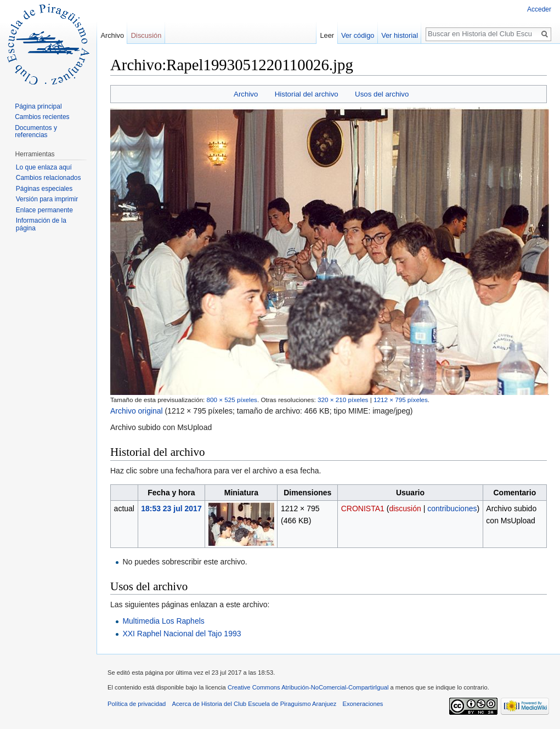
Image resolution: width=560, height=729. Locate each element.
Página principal (38, 106)
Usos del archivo (382, 94)
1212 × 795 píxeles (401, 400)
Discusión (146, 35)
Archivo (246, 94)
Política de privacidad (137, 704)
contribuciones (452, 508)
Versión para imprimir (47, 199)
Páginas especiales (44, 189)
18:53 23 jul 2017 (171, 508)
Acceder (539, 9)
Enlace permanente (44, 210)
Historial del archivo (307, 94)
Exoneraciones (363, 704)
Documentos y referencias (36, 132)
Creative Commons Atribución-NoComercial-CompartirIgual (308, 687)
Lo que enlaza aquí (44, 167)
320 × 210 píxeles (343, 400)
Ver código (358, 35)
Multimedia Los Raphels (163, 621)
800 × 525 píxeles (232, 400)
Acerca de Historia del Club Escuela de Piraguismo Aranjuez (254, 704)
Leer (327, 35)
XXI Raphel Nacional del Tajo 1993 (182, 634)
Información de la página (41, 224)
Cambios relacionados (49, 178)
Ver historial (400, 35)
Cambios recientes (42, 117)
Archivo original (137, 411)
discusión (405, 508)
